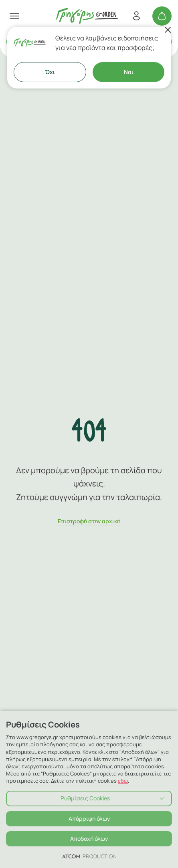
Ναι (129, 72)
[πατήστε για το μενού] (14, 16)
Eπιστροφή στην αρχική (89, 521)
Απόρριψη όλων (89, 819)
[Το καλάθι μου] (162, 16)
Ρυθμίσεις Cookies (85, 798)
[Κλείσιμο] (168, 30)
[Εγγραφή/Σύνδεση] (136, 16)
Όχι (50, 72)
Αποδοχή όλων (89, 839)
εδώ (123, 781)
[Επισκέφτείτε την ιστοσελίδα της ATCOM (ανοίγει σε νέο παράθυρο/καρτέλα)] (89, 856)
